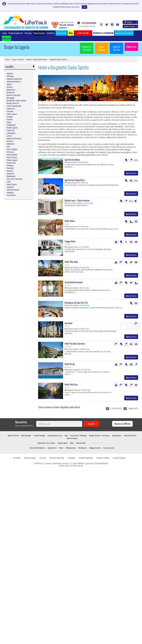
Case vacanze (109, 448)
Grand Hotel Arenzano (74, 282)
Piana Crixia (12, 157)
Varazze (10, 187)
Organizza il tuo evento (46, 443)
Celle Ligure (12, 114)
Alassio (10, 74)
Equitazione (117, 436)
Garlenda (11, 130)
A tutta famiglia (39, 436)
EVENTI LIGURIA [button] (83, 33)
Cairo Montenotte (14, 106)
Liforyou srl (68, 466)
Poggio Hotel (70, 241)
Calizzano (11, 109)
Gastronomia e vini (55, 436)
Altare (9, 84)
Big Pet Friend (13, 436)
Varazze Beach (13, 190)
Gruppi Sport (63, 443)
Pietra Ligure (12, 160)
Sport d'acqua (72, 438)
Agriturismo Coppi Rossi (75, 180)
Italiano (131, 22)
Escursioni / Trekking (78, 436)
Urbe (9, 182)
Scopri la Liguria (39, 33)
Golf (66, 436)
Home (5, 33)
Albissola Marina (14, 82)
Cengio (10, 117)
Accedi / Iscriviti (131, 26)
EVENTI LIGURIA (97, 443)
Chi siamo (28, 33)
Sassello (10, 168)
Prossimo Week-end (57, 458)
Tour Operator (61, 33)
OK (84, 7)
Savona (10, 171)
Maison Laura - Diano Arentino (77, 200)
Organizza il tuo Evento (87, 48)
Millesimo (11, 144)
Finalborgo (11, 125)
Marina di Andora (14, 138)
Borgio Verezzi (13, 103)
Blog (72, 443)
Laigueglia (11, 133)
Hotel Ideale (70, 221)
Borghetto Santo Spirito (58, 60)
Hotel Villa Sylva (71, 262)
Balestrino (11, 90)
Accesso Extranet (119, 458)
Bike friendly (26, 436)
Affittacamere (71, 448)
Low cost (43, 458)
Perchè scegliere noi (16, 33)
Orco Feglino (12, 149)
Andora (10, 87)
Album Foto (131, 47)
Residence (82, 448)
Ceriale (10, 120)
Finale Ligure (12, 128)
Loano (9, 136)
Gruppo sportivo (102, 48)
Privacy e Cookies (103, 458)
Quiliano (10, 165)
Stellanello (11, 176)
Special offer (81, 443)
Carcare (10, 111)
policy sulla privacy (73, 7)
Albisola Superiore (14, 79)
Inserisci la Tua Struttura (124, 33)
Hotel (61, 448)
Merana (10, 141)
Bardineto (11, 92)
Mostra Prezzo (131, 173)
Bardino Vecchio (13, 95)
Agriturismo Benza (72, 160)
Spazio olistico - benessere (99, 436)
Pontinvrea (11, 163)
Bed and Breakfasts (37, 448)
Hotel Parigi (70, 364)
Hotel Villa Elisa (71, 384)
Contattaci (51, 33)
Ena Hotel (68, 323)
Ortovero (10, 152)
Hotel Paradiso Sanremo (75, 344)
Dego (9, 122)
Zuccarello (11, 195)
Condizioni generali (86, 458)
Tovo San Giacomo (15, 179)
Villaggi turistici (95, 448)
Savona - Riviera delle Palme (37, 60)
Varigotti (10, 193)
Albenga (10, 76)
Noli (8, 147)
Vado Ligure (12, 184)
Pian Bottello (12, 155)
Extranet (6, 38)
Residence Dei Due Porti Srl (76, 303)
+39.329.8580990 (87, 23)
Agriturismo (52, 448)
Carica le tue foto (116, 48)
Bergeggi (10, 98)
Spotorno (10, 174)
